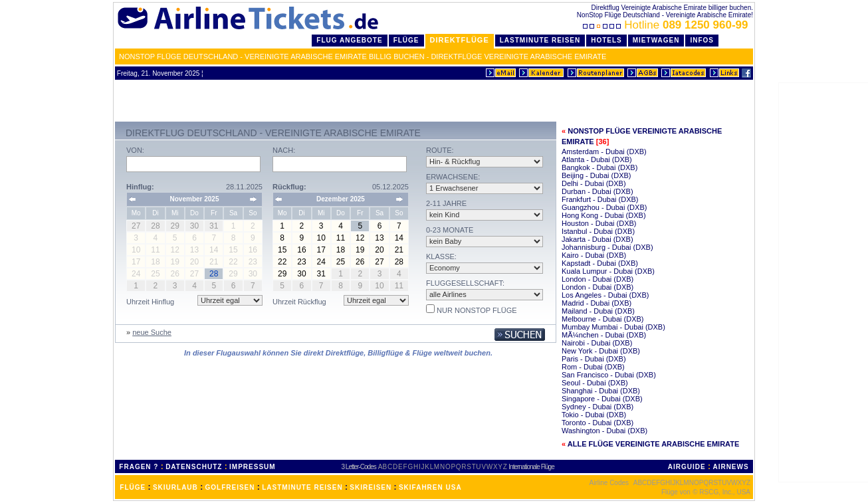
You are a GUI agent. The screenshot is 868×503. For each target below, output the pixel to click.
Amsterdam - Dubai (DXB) (604, 151)
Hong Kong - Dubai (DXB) (604, 215)
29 (282, 274)
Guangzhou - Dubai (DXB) (604, 207)
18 (341, 250)
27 (379, 262)
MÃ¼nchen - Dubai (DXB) (604, 335)
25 (341, 262)
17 (321, 250)
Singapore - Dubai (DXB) (602, 399)
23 (301, 262)
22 (282, 262)
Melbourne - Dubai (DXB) (603, 319)
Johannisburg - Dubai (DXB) (607, 247)
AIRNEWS (730, 467)
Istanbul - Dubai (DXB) (598, 231)
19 (360, 250)
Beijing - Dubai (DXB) (597, 175)
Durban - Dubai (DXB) (597, 191)
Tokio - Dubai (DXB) (594, 415)
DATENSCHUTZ (194, 467)
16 (301, 250)
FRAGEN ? (139, 467)
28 (399, 262)
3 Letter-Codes (359, 467)
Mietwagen (656, 40)
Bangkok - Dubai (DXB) (599, 167)
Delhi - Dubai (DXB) (594, 183)
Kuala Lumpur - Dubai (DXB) (608, 271)
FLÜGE (133, 487)
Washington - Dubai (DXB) (604, 431)
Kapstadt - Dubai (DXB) (600, 263)
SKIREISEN (371, 487)
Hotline (667, 25)
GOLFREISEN (230, 487)
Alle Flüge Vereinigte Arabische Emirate (654, 444)
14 (399, 238)
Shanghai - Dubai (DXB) (601, 391)
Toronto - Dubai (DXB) (597, 423)
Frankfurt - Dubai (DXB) (600, 199)
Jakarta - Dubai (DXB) (597, 239)
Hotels (606, 40)
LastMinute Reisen (540, 40)
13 (379, 238)
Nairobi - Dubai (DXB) (597, 343)
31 (321, 274)
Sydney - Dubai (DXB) (597, 407)
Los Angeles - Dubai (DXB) (605, 295)
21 (399, 250)
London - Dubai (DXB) (597, 279)
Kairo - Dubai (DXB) (594, 255)
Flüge (406, 40)
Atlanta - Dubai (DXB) (597, 159)
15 (282, 250)
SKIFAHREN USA (430, 487)
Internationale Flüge (531, 467)
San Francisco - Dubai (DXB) (609, 375)
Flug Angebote (349, 40)
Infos (702, 40)
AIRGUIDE (687, 467)
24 (321, 262)
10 (321, 238)
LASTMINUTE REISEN (302, 487)
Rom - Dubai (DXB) (593, 367)
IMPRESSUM (253, 467)
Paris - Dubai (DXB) (594, 359)
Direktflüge (460, 40)
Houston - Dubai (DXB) (599, 223)
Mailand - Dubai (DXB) (598, 311)
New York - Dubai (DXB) (601, 351)
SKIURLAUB (175, 487)
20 (379, 250)
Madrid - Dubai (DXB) (597, 303)
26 (360, 262)
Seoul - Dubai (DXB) (595, 383)
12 (360, 238)
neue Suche (152, 332)
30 (301, 274)
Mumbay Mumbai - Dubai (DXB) (613, 327)
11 (341, 238)
